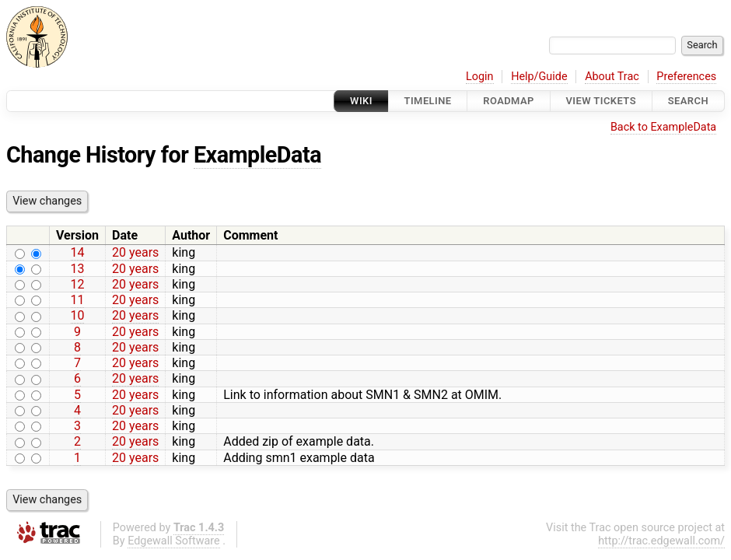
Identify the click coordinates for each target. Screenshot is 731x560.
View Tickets (601, 101)
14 (78, 252)
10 (78, 315)
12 (78, 284)
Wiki (361, 101)
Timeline (428, 101)
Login (480, 77)
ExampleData (257, 155)
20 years (135, 252)
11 (78, 300)
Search (688, 101)
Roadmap (509, 101)
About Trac (612, 77)
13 (78, 269)
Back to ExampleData (663, 127)
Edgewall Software (174, 541)
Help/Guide (539, 77)
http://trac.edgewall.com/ (661, 541)
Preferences (686, 77)
